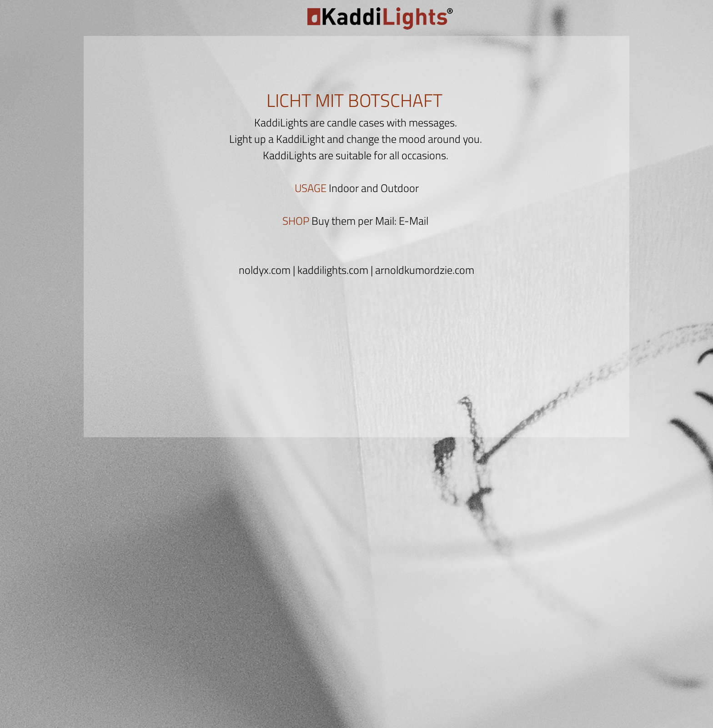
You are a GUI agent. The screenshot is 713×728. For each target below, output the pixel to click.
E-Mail (414, 221)
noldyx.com (265, 270)
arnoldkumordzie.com (425, 270)
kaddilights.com (333, 270)
